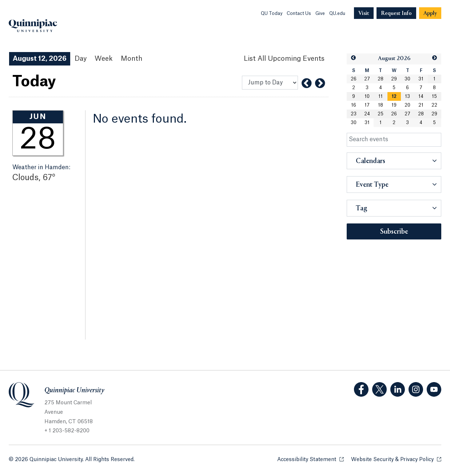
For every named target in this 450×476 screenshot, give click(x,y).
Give (320, 13)
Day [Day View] (81, 59)
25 (381, 114)
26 (354, 79)
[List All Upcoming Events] (284, 59)
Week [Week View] (104, 59)
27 (367, 79)
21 (421, 105)
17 (367, 105)
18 (381, 105)
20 (407, 105)
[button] (353, 58)
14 (421, 96)
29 (394, 79)
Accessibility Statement (310, 459)
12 (394, 96)
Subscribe (394, 232)
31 (421, 79)
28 (381, 79)
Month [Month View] (132, 59)
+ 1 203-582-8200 (67, 431)
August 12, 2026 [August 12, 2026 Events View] (40, 59)
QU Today (272, 13)
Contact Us (299, 13)
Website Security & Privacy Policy (396, 459)
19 (394, 105)
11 (381, 96)
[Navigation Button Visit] (364, 13)
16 (354, 105)
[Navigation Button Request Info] (396, 13)
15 (434, 96)
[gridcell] (394, 96)
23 (354, 114)
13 (407, 96)
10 (367, 96)
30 (407, 79)
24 (367, 114)
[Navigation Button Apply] (430, 13)
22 (434, 105)
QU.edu (337, 13)
